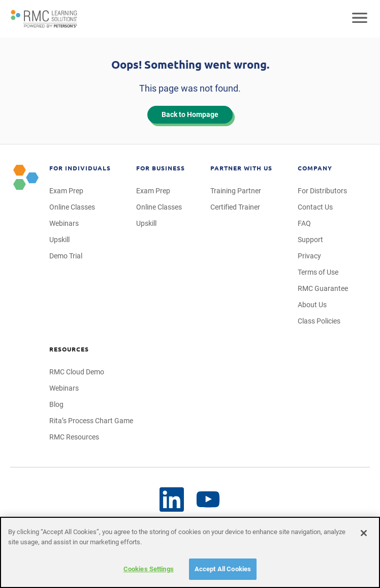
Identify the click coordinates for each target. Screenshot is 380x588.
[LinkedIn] (208, 500)
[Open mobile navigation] (360, 19)
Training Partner (236, 191)
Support (310, 240)
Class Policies (319, 321)
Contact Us (315, 207)
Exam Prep (66, 191)
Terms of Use (318, 272)
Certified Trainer (235, 207)
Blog (56, 404)
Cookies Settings (149, 569)
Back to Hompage (190, 114)
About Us (312, 305)
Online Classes (72, 207)
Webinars (64, 223)
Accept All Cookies (223, 569)
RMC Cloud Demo (77, 372)
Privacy (309, 256)
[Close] (364, 533)
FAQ (304, 223)
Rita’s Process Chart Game (91, 421)
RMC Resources (74, 437)
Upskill (59, 240)
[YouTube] (172, 499)
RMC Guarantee (323, 288)
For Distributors (322, 191)
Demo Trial (66, 256)
